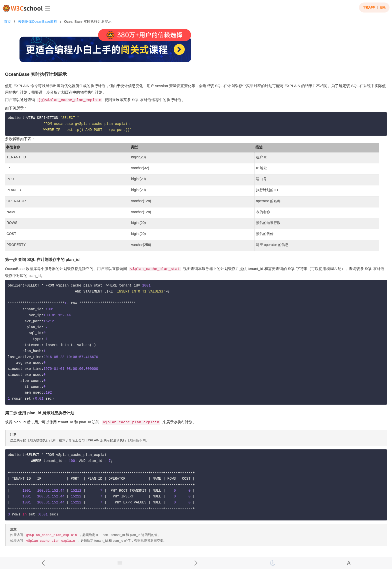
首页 (7, 22)
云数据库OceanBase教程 (38, 22)
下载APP (369, 8)
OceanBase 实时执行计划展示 (88, 22)
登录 (383, 8)
